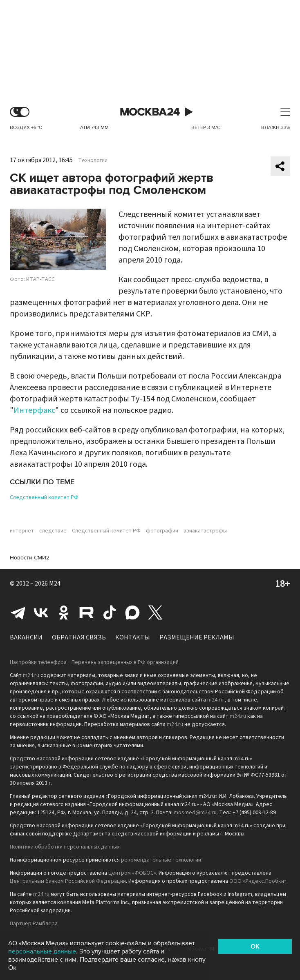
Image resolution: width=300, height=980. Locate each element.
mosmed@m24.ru (195, 813)
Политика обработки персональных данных (65, 847)
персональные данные (42, 951)
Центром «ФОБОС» (132, 873)
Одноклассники (64, 612)
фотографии (162, 531)
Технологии (93, 160)
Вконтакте (41, 612)
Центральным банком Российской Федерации (68, 881)
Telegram (18, 612)
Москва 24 (150, 112)
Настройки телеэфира (38, 662)
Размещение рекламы (197, 637)
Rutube (87, 612)
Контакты (133, 637)
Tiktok (110, 612)
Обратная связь (79, 637)
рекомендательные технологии (161, 860)
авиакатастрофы (205, 531)
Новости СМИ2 (30, 558)
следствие (53, 531)
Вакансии (26, 637)
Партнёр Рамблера (34, 924)
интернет (22, 531)
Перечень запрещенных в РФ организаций (125, 662)
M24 (55, 584)
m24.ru (31, 675)
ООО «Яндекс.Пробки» (258, 881)
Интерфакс (34, 410)
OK (255, 947)
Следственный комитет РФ (44, 497)
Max (132, 612)
